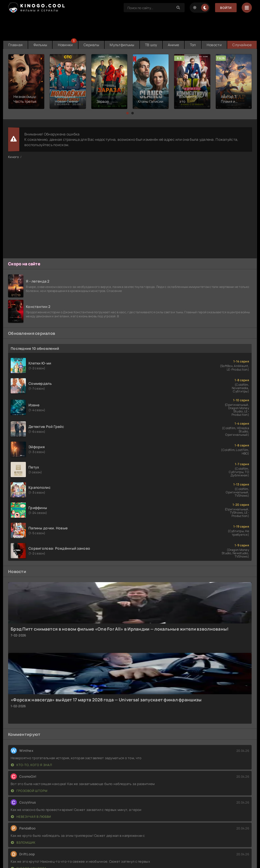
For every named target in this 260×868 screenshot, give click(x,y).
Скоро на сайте (24, 264)
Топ (193, 45)
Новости (214, 45)
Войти (226, 8)
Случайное (242, 45)
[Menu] (247, 8)
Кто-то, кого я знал (31, 765)
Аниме (173, 45)
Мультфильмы (122, 45)
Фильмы (40, 45)
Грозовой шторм (29, 791)
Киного (14, 157)
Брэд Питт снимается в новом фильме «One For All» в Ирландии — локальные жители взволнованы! (120, 629)
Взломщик (23, 843)
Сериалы (91, 45)
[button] (127, 113)
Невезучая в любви (31, 817)
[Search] (178, 8)
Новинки (65, 45)
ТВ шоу (151, 45)
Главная (15, 45)
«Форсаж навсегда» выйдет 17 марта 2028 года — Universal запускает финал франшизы (106, 700)
